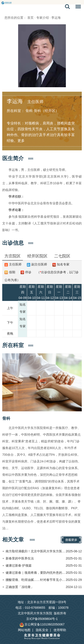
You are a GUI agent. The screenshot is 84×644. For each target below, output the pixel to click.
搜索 (67, 7)
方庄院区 (13, 256)
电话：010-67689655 (30, 608)
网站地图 (24, 630)
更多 (21, 141)
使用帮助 (60, 630)
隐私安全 (42, 630)
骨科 (6, 418)
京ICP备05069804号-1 (42, 619)
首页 (30, 18)
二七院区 (62, 256)
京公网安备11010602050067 (42, 624)
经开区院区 (37, 256)
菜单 (77, 7)
